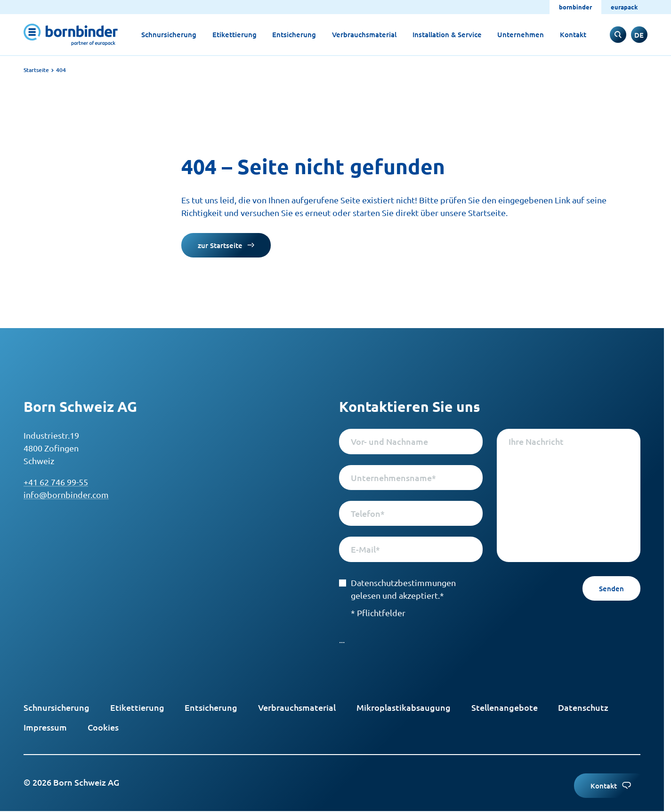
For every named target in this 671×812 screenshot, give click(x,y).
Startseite (36, 70)
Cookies (103, 727)
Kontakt (573, 34)
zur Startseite (226, 245)
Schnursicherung (169, 34)
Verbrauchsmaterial (364, 34)
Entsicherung (294, 34)
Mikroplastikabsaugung (404, 707)
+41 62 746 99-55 (56, 482)
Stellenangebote (505, 707)
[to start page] (71, 35)
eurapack (624, 7)
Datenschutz (583, 707)
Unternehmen (521, 34)
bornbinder (575, 7)
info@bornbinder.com (66, 494)
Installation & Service (447, 34)
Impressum (45, 727)
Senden (611, 588)
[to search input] (618, 35)
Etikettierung (234, 34)
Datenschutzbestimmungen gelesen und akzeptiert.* (397, 589)
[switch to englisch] (639, 35)
